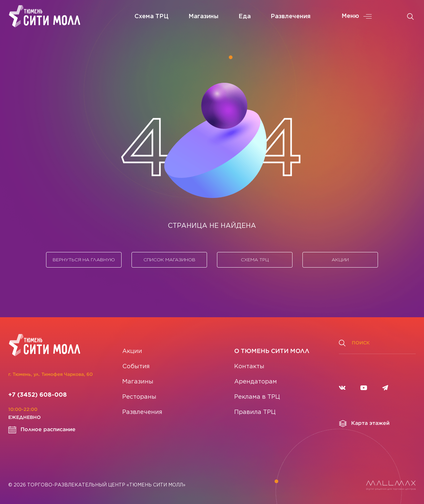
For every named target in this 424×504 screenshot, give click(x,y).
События (136, 367)
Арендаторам (256, 382)
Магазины (204, 17)
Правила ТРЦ (255, 412)
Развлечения (291, 17)
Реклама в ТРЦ (257, 397)
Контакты (249, 367)
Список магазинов (169, 260)
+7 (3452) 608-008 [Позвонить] (38, 395)
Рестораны (139, 397)
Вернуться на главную (84, 260)
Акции (340, 260)
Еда (245, 17)
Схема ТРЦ (152, 17)
